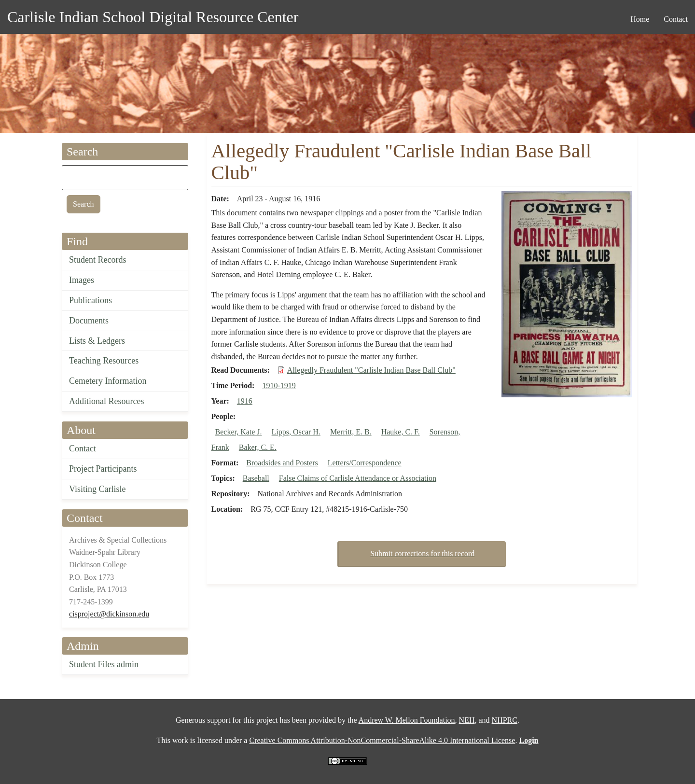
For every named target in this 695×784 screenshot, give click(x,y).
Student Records (98, 260)
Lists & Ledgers (97, 341)
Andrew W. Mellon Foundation (407, 720)
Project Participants (103, 469)
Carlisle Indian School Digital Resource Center (153, 17)
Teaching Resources (104, 361)
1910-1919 (279, 385)
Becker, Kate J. (239, 432)
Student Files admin (104, 664)
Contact (83, 448)
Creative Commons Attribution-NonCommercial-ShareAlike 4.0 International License (382, 740)
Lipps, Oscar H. (296, 432)
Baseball (256, 478)
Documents (89, 321)
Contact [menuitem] (676, 19)
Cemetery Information (108, 381)
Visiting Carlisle (97, 489)
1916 (245, 401)
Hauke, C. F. (401, 432)
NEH (467, 720)
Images (82, 280)
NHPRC (505, 720)
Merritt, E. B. (351, 432)
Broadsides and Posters (282, 463)
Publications (90, 300)
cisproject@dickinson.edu (109, 614)
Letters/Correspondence (365, 463)
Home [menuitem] (640, 19)
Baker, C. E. (258, 447)
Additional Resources (106, 401)
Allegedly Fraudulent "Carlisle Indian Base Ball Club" (371, 370)
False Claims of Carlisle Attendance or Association (358, 478)
